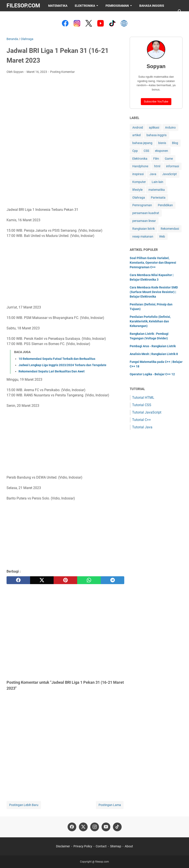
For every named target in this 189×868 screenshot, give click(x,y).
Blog (175, 143)
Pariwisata (158, 198)
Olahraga (139, 198)
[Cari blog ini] (180, 11)
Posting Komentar (62, 72)
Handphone (140, 166)
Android (138, 127)
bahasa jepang (142, 143)
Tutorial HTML (143, 398)
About (129, 846)
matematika (157, 190)
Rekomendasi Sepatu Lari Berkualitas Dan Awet (52, 371)
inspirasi (138, 174)
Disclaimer (63, 846)
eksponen (162, 151)
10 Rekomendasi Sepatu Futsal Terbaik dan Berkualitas (57, 359)
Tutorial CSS (142, 405)
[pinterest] (65, 580)
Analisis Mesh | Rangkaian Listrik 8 (154, 354)
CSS (146, 151)
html (157, 166)
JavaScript (169, 174)
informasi (173, 166)
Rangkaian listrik (144, 229)
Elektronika (85, 6)
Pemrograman (117, 6)
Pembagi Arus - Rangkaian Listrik (153, 346)
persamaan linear (144, 221)
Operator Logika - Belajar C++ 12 (152, 374)
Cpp (135, 151)
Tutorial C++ (141, 420)
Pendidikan (165, 205)
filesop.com (23, 6)
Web (162, 236)
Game (169, 159)
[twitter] (42, 580)
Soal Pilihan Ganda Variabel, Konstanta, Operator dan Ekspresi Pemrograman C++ (153, 263)
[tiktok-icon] (117, 827)
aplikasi (154, 127)
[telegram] (112, 580)
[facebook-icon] (72, 827)
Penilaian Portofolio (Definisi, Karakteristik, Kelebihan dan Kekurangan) (150, 321)
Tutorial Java (142, 427)
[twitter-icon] (83, 827)
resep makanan (143, 236)
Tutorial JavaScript (147, 412)
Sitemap (116, 846)
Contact (101, 846)
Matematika (58, 6)
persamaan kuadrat (146, 213)
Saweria (17, 17)
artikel (136, 135)
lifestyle (137, 190)
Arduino (170, 127)
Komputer (139, 182)
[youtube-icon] (106, 827)
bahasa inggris (157, 135)
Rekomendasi (170, 229)
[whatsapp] (89, 580)
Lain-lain (157, 182)
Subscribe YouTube (156, 101)
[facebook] (18, 580)
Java (153, 174)
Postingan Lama (110, 805)
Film (156, 159)
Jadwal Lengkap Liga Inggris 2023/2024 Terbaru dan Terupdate (62, 365)
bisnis (162, 143)
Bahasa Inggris (152, 6)
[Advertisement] (65, 110)
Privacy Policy (83, 846)
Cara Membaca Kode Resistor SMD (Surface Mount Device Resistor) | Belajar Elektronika (154, 292)
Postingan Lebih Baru (24, 805)
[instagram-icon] (95, 827)
